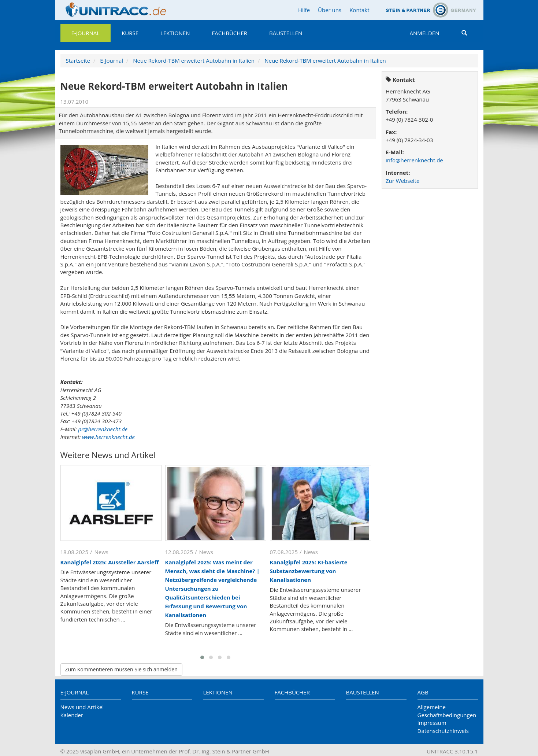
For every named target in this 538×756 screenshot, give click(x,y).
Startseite (78, 60)
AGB (423, 692)
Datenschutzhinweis (443, 731)
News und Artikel (82, 707)
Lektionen (175, 33)
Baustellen (286, 33)
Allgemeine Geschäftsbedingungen (447, 711)
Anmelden (425, 33)
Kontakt (359, 10)
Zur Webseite (402, 181)
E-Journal (86, 33)
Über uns (330, 10)
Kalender (72, 715)
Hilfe (304, 10)
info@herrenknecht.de (414, 160)
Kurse (130, 33)
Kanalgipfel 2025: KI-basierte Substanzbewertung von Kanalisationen (309, 571)
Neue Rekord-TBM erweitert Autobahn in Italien (194, 60)
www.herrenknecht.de (108, 437)
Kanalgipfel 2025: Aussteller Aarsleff (110, 562)
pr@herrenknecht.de (103, 429)
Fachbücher (230, 33)
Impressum (432, 723)
